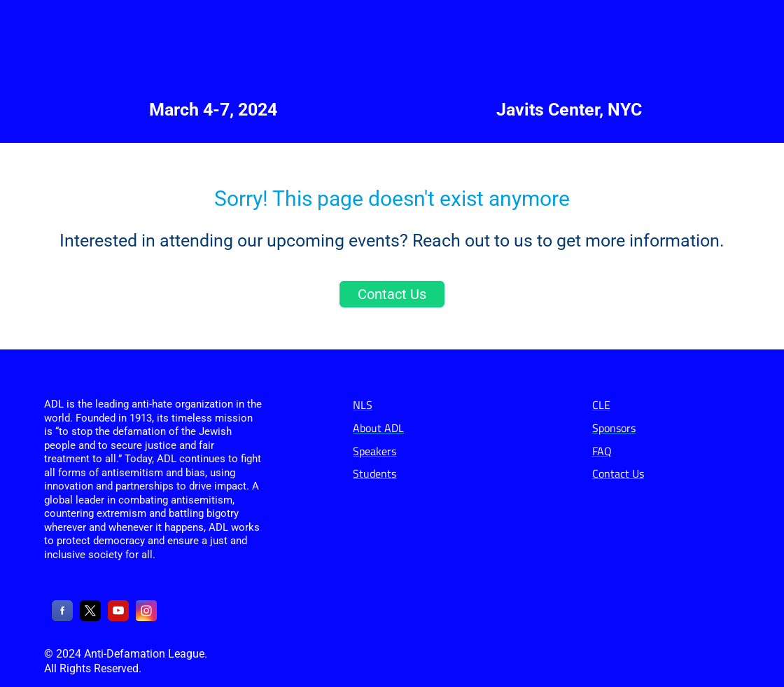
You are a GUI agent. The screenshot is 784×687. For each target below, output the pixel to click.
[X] (90, 617)
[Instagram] (146, 617)
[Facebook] (62, 617)
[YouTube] (118, 617)
